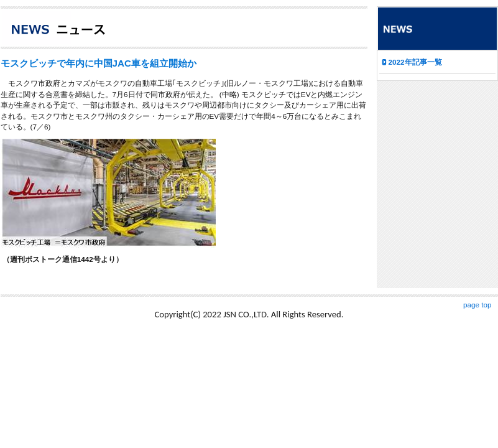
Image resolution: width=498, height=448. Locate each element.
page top (477, 305)
